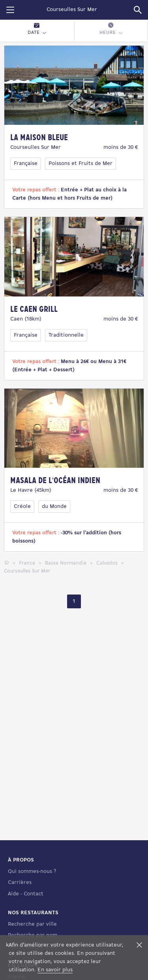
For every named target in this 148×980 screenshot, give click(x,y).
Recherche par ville (32, 924)
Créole (22, 507)
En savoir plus (55, 970)
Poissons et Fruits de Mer (81, 164)
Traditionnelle (66, 335)
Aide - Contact (26, 894)
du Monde (54, 507)
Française (26, 164)
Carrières (20, 883)
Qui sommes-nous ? (32, 872)
